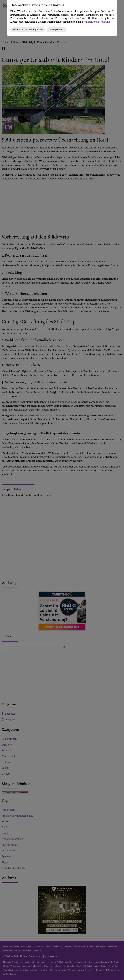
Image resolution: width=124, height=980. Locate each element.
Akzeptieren (56, 30)
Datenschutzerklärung (98, 22)
